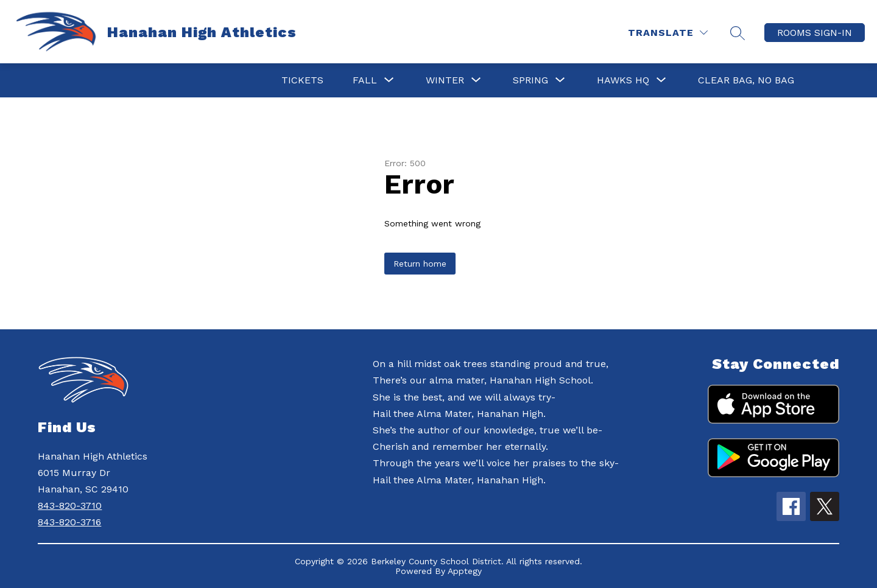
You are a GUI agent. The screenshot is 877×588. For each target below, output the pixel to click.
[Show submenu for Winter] (445, 80)
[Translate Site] (668, 33)
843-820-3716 (69, 522)
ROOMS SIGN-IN (815, 33)
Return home (420, 264)
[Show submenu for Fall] (365, 80)
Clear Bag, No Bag (746, 80)
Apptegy (465, 571)
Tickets (302, 80)
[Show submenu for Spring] (530, 80)
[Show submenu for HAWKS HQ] (623, 80)
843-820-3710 (70, 506)
